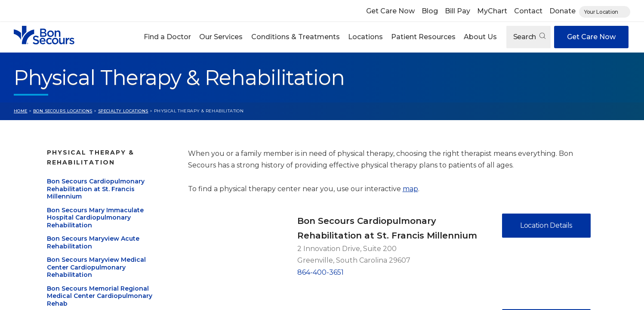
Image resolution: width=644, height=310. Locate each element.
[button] (168, 37)
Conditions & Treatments (296, 37)
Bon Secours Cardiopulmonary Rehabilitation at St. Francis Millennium (96, 189)
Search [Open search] (529, 37)
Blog (430, 11)
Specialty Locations (123, 111)
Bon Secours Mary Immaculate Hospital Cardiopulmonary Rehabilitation (95, 218)
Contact (528, 11)
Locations (365, 37)
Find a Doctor (167, 37)
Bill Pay (458, 11)
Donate (562, 11)
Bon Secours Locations (63, 111)
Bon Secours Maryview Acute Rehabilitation (93, 242)
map (410, 189)
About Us (480, 37)
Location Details (546, 225)
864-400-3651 (320, 272)
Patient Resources (423, 37)
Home (21, 111)
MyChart (492, 11)
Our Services (221, 37)
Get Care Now (390, 11)
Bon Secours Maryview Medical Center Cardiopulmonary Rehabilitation (96, 267)
